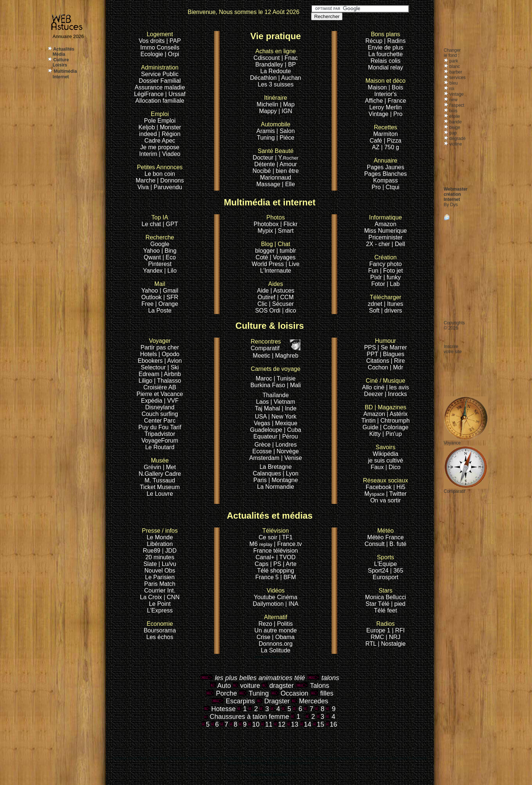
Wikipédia (386, 450)
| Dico (393, 467)
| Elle (288, 184)
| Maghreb (285, 356)
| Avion (173, 361)
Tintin (369, 421)
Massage (269, 184)
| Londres (284, 445)
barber (455, 72)
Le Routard (160, 447)
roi (451, 89)
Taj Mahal (268, 408)
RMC (378, 637)
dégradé (457, 139)
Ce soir (274, 534)
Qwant (153, 257)
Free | (150, 304)
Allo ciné (373, 387)
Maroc (264, 378)
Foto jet (393, 271)
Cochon (379, 367)
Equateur (266, 436)
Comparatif (266, 345)
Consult (376, 544)
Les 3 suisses (276, 84)
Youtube (265, 597)
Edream (149, 374)
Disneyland (160, 407)
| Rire (398, 361)
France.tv (289, 544)
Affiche (374, 101)
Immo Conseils (160, 47)
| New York (282, 417)
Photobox (267, 224)
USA (261, 417)
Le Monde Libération (160, 541)
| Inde (289, 408)
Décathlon (263, 78)
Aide (263, 291)
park (453, 61)
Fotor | (381, 284)
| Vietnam (283, 402)
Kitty (375, 434)
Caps (262, 564)
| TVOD (286, 557)
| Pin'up (392, 434)
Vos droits (151, 41)
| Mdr (396, 367)
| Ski (173, 367)
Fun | (376, 271)
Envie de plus (385, 47)
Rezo (265, 624)
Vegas (262, 423)
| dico (289, 310)
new (453, 100)
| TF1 (286, 537)
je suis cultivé (386, 460)
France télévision (276, 551)
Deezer (374, 394)
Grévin (156, 464)
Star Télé (378, 604)
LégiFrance (149, 94)
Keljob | (149, 127)
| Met (169, 467)
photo (394, 264)
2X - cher (379, 244)
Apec (168, 141)
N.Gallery (151, 474)
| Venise (292, 458)
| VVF (171, 401)
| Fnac (290, 58)
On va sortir (386, 500)
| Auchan (290, 78)
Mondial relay (386, 67)
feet (392, 610)
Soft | (376, 310)
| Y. (287, 158)
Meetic (261, 356)
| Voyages (283, 257)
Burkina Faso (268, 385)
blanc (454, 66)
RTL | (373, 644)
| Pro (396, 114)
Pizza (394, 141)
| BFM (288, 577)
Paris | (262, 480)
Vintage (379, 114)
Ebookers (150, 361)
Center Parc (160, 421)
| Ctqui (391, 187)
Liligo (146, 381)
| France (395, 101)
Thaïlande (275, 395)
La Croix (151, 597)
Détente (265, 164)
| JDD (169, 551)
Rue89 (153, 551)
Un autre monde (276, 630)
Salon (287, 131)
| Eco (169, 257)
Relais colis (386, 61)
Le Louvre (160, 494)
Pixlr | (378, 277)
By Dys (451, 205)
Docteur (263, 158)
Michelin (268, 104)
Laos (262, 402)
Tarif (175, 427)
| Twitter (396, 494)
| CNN (172, 597)
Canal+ (266, 557)
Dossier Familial (160, 81)
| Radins (395, 41)
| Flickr (289, 224)
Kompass (386, 180)
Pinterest (160, 264)
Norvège (288, 451)
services (457, 78)
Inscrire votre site (453, 349)
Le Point (160, 604)
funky (393, 277)
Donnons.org (276, 644)
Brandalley (270, 64)
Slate (151, 564)
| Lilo (171, 271)
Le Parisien (160, 577)
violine (455, 144)
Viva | (146, 187)
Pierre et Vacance (160, 394)
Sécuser (283, 304)
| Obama (283, 637)
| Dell (398, 244)
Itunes (395, 304)
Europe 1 (378, 630)
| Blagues (392, 354)
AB (172, 387)
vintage (456, 94)
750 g (392, 147)
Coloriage (396, 427)
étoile (454, 116)
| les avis (398, 387)
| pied (398, 604)
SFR (173, 297)
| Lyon (291, 473)
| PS (276, 564)
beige (454, 127)
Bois (397, 87)
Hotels (148, 354)
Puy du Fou (153, 427)
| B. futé (396, 544)
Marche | (148, 180)
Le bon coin (160, 174)
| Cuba (292, 430)
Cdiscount (275, 54)
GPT (172, 224)
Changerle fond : (452, 53)
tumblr (288, 251)
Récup (374, 41)
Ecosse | (265, 451)
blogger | (267, 251)
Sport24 (378, 571)
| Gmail (169, 291)
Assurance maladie (160, 87)
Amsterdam (265, 458)
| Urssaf (175, 94)
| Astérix (397, 414)
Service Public (160, 74)
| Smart (284, 231)
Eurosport (386, 577)
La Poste (160, 310)
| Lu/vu (167, 564)
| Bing (169, 251)
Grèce (263, 445)
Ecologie (153, 54)
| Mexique (285, 423)
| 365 (397, 571)
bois (453, 111)
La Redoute (276, 71)
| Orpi (172, 54)
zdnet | (377, 304)
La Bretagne (275, 467)
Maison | (380, 87)
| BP (290, 64)
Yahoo (151, 251)
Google (160, 241)
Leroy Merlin (385, 107)
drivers (393, 310)
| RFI (398, 630)
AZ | (378, 147)
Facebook (386, 484)
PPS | (372, 347)
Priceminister (385, 237)
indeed (148, 134)
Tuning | (267, 138)
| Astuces (282, 291)
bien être (287, 171)
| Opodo (169, 354)
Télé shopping (276, 571)
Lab (395, 284)
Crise (265, 637)
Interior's (386, 94)
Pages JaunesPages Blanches (386, 170)
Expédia (153, 401)
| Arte (290, 564)
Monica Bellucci (386, 597)
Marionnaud (276, 178)
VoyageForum (160, 441)
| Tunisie (285, 378)
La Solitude (276, 650)
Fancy (377, 264)
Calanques (267, 473)
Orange (168, 304)
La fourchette (386, 54)
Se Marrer (394, 347)
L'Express (160, 610)
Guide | (373, 427)
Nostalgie (393, 644)
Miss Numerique (386, 231)
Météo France (386, 537)
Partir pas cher (160, 347)
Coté (262, 257)
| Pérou (288, 436)
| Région (169, 134)
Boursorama (160, 630)
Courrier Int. (160, 591)
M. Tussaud (160, 480)
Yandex (153, 271)
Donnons (172, 180)
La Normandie (276, 487)
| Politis (283, 624)
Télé (380, 610)
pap (452, 133)
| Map (287, 104)
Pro (376, 187)
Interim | (151, 154)
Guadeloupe (266, 430)
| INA (292, 604)
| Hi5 (400, 487)
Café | (377, 141)
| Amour (287, 164)
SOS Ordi (269, 310)
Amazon (386, 224)
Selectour (153, 367)
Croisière (155, 387)
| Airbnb (171, 374)
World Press (268, 264)
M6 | (263, 544)
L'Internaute (276, 271)
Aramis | (267, 131)
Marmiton (386, 134)
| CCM (285, 297)
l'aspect (456, 105)
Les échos (160, 637)
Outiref (266, 297)
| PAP (173, 41)
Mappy (268, 111)
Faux (378, 467)
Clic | (264, 304)
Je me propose (160, 147)
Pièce (287, 138)
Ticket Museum (160, 487)
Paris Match (160, 584)
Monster (170, 127)
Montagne (285, 480)
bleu (453, 83)
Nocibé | (263, 171)
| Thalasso (168, 381)
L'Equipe (386, 564)
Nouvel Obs (160, 571)
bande (455, 122)
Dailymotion (268, 604)
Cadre (153, 141)
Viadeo (171, 154)
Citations (378, 361)
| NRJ (393, 637)
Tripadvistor (160, 434)
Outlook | (153, 297)
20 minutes (160, 557)
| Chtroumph (393, 421)
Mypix (266, 231)
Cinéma (287, 597)
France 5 (267, 577)
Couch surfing (160, 414)
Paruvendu (168, 187)
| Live (293, 264)
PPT (373, 354)
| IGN (285, 111)
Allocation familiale (160, 101)
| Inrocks (396, 394)
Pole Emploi (160, 121)
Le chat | (154, 224)
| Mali (294, 385)
